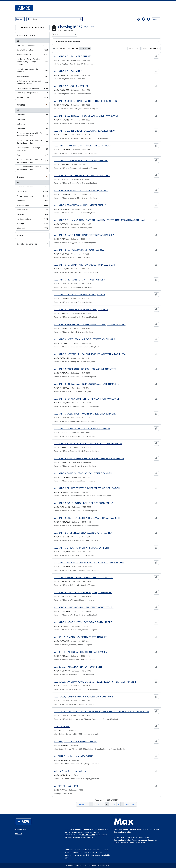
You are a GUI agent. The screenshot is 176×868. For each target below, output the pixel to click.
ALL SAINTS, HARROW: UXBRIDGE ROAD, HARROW (79, 250)
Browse (19, 19)
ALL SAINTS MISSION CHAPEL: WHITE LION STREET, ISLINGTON (86, 101)
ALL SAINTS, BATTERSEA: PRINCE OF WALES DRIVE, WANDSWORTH (88, 116)
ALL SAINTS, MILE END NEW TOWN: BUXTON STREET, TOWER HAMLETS (90, 324)
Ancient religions (32, 220)
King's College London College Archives (32, 70)
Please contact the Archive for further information (32, 161)
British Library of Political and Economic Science (32, 82)
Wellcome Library (32, 55)
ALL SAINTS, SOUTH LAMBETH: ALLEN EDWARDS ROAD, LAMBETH (87, 518)
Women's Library (32, 98)
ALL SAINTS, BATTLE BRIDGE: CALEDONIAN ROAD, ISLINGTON (85, 131)
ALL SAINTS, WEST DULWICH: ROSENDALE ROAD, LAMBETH (84, 622)
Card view (73, 48)
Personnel (32, 201)
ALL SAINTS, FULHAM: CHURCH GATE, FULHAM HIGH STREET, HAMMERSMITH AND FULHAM (99, 220)
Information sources (32, 187)
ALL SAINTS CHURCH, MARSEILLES (71, 86)
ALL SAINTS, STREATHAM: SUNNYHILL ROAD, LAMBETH (81, 548)
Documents (32, 192)
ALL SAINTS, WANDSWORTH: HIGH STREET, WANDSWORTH (84, 607)
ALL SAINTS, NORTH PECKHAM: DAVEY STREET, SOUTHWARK (85, 339)
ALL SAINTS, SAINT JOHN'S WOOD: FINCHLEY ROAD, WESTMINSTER (88, 444)
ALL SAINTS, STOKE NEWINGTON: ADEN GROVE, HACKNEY (83, 533)
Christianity (32, 229)
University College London (32, 93)
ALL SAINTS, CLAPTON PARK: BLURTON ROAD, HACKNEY (82, 175)
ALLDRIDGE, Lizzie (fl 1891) (67, 786)
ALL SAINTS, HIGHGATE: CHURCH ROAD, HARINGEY (80, 280)
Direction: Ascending (150, 48)
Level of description (27, 244)
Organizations (32, 206)
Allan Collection (62, 726)
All (18, 41)
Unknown (32, 115)
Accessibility (21, 829)
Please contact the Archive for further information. (32, 134)
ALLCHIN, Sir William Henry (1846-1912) (74, 756)
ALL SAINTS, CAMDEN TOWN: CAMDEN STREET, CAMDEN (83, 146)
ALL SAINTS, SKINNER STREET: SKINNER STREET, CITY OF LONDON (87, 488)
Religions (32, 215)
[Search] (55, 19)
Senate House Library (32, 50)
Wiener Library (32, 77)
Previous (81, 804)
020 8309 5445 (88, 835)
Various (32, 155)
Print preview (59, 48)
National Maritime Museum (32, 89)
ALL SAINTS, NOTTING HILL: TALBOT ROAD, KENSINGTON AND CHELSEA (90, 354)
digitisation (138, 829)
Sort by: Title (133, 48)
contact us (142, 840)
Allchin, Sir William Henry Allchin (70, 771)
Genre (20, 236)
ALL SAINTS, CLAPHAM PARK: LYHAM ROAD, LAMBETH (81, 161)
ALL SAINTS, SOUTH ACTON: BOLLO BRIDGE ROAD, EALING (84, 503)
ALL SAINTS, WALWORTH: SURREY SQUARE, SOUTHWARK (83, 592)
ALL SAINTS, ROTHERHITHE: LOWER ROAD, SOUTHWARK (82, 429)
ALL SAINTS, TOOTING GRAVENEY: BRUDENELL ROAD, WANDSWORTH (89, 563)
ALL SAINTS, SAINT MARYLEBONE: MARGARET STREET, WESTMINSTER (89, 458)
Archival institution (27, 35)
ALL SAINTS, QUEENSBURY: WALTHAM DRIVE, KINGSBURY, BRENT (86, 414)
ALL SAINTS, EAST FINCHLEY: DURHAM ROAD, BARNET (81, 190)
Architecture (32, 210)
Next (134, 804)
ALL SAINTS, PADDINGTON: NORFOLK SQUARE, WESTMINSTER (85, 369)
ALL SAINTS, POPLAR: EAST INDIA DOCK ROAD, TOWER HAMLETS (87, 384)
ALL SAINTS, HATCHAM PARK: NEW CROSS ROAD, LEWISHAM (84, 265)
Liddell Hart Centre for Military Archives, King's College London (32, 62)
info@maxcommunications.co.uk (79, 837)
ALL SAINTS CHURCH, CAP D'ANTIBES (73, 56)
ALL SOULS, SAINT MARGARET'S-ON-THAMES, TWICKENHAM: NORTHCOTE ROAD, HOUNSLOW (102, 712)
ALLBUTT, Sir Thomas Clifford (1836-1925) (75, 741)
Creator (21, 105)
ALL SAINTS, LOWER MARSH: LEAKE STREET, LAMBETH (81, 309)
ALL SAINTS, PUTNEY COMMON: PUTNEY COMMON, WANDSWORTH (88, 399)
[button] (139, 19)
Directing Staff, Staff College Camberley (32, 149)
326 (127, 804)
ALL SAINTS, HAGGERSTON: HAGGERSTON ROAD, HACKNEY (84, 235)
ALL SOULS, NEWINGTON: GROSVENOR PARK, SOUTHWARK (84, 697)
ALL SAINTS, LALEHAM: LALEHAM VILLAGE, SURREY (80, 295)
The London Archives (32, 46)
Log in (155, 19)
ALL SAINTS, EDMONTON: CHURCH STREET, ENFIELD (80, 205)
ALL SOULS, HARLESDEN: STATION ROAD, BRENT (78, 667)
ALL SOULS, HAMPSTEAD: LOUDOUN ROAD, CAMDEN (81, 652)
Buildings (32, 224)
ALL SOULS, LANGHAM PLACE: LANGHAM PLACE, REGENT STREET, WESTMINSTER (95, 682)
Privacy (18, 834)
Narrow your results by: (32, 28)
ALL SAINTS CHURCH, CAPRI (68, 71)
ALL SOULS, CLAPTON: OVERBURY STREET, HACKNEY (81, 637)
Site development (122, 829)
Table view (85, 48)
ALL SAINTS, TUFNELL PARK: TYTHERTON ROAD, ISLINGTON (84, 578)
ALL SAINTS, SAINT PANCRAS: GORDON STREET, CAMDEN (83, 473)
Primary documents (32, 197)
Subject (21, 177)
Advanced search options (67, 42)
